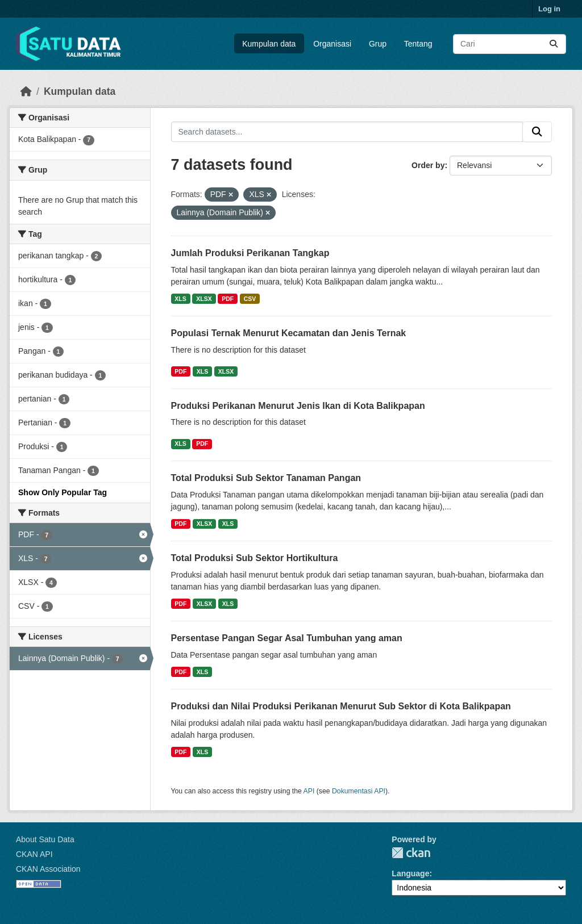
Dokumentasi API (359, 791)
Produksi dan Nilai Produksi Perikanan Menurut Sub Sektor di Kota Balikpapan (341, 706)
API (309, 791)
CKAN (411, 853)
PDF (228, 299)
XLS (180, 299)
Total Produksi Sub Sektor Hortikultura (255, 558)
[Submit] (554, 44)
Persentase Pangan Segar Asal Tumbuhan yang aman (287, 638)
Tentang (418, 44)
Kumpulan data (269, 44)
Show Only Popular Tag (63, 492)
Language (410, 873)
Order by (428, 165)
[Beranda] (26, 91)
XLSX (204, 299)
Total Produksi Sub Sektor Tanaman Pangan (266, 478)
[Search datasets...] (510, 44)
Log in (549, 9)
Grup (378, 44)
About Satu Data (45, 839)
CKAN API (34, 854)
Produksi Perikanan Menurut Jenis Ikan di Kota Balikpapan (298, 406)
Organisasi (332, 44)
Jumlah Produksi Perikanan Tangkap (250, 253)
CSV (250, 299)
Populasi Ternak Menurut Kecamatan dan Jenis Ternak (289, 333)
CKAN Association (48, 869)
